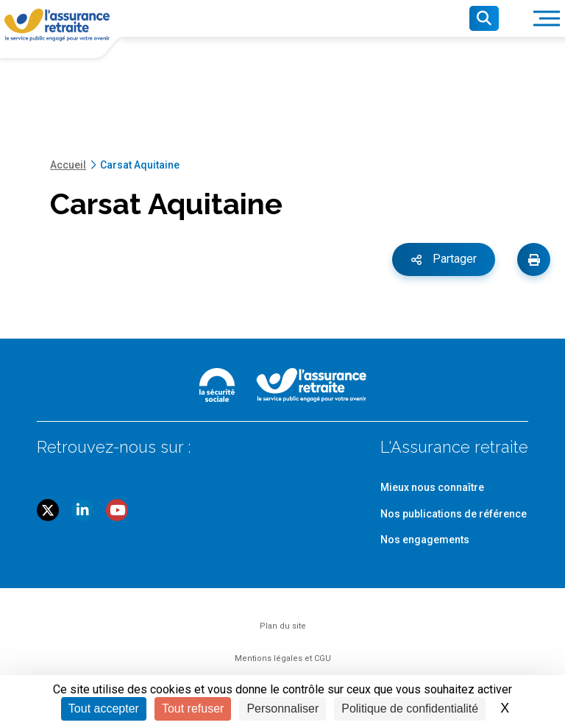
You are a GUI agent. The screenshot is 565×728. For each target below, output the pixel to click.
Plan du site (283, 626)
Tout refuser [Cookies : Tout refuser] (193, 708)
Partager (444, 259)
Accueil (68, 165)
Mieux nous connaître (432, 487)
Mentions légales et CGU (283, 658)
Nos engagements (425, 540)
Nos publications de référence (454, 514)
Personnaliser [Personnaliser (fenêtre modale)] (282, 708)
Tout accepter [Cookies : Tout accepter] (104, 708)
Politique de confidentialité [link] (410, 708)
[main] (282, 188)
